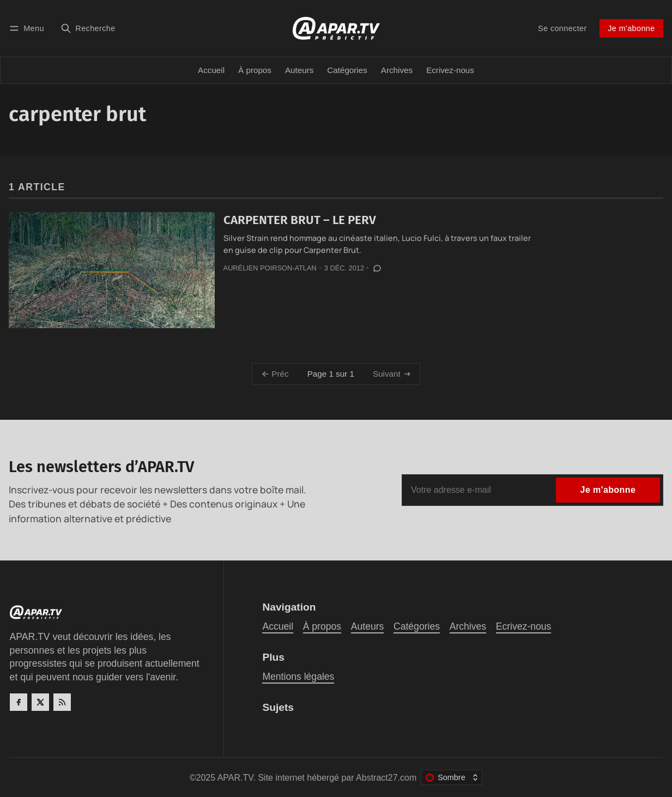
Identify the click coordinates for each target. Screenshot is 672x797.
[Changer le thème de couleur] (452, 777)
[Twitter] (40, 702)
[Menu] (28, 28)
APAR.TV (235, 778)
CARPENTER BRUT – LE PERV (300, 220)
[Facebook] (19, 702)
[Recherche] (88, 28)
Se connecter (562, 28)
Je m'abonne (631, 28)
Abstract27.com (386, 778)
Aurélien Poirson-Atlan (270, 268)
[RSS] (62, 702)
